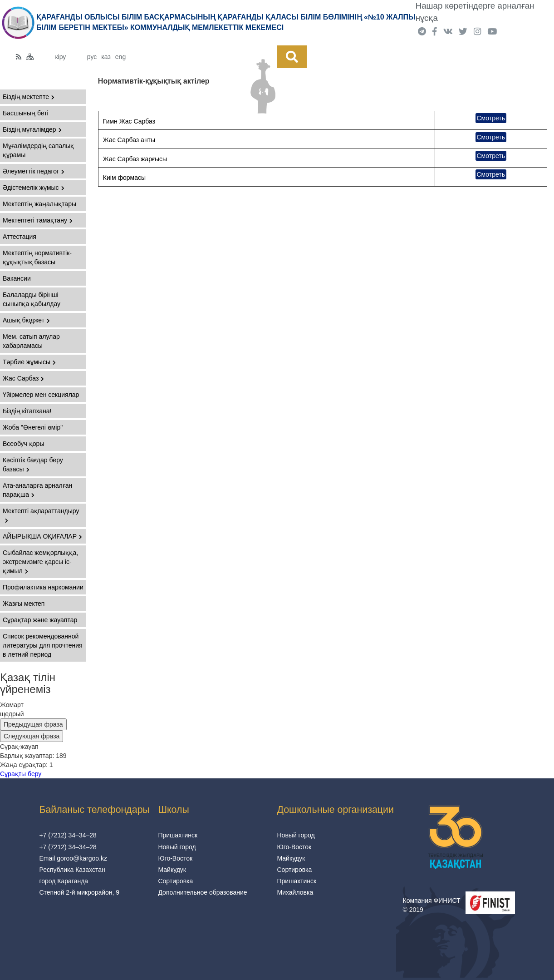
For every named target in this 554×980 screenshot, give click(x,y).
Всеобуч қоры (23, 444)
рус (92, 57)
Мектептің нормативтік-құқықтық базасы (37, 257)
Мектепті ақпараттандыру (41, 515)
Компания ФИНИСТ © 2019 (432, 905)
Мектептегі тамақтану (38, 220)
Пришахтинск (178, 835)
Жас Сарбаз (23, 378)
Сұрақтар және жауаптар (40, 620)
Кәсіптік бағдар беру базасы (33, 465)
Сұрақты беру (21, 774)
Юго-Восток (175, 858)
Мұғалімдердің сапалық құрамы (38, 150)
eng (120, 57)
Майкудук (172, 870)
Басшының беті (26, 113)
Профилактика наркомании (43, 587)
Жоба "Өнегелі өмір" (33, 427)
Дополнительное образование (202, 892)
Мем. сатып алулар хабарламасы (31, 341)
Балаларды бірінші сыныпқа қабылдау (32, 299)
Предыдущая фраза (33, 724)
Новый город (177, 847)
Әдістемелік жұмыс (34, 188)
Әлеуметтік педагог (34, 171)
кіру (60, 57)
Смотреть (491, 118)
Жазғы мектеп (24, 604)
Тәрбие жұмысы (29, 362)
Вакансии (17, 278)
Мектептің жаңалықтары (39, 204)
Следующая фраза (32, 736)
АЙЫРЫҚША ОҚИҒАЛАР (42, 536)
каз (106, 57)
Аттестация (20, 237)
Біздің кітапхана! (27, 411)
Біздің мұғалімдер (32, 129)
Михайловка (295, 892)
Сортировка (175, 881)
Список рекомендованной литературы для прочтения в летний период (43, 645)
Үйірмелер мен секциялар (41, 395)
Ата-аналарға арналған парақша (37, 490)
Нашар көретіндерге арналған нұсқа (475, 12)
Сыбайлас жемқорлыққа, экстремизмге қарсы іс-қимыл (40, 562)
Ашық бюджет (26, 320)
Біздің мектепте (29, 97)
